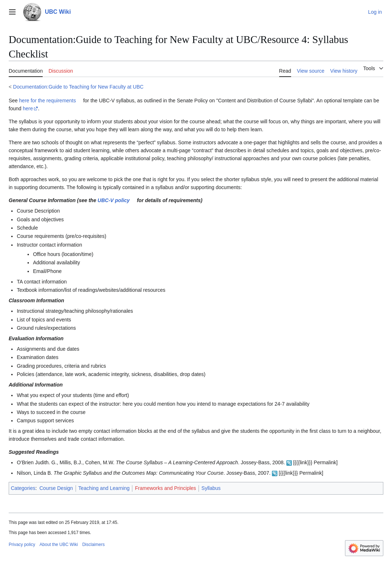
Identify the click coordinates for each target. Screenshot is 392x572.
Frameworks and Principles (165, 488)
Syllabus (211, 488)
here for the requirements (48, 101)
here (28, 108)
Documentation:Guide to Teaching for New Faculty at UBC (78, 87)
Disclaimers (93, 545)
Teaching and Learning (104, 488)
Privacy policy (22, 545)
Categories (23, 488)
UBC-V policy (114, 200)
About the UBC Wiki (59, 545)
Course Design (56, 488)
